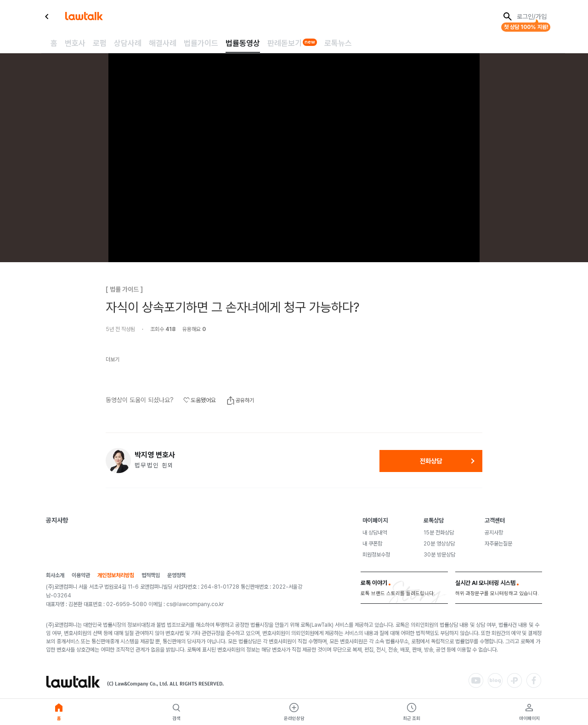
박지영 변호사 (155, 455)
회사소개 (55, 576)
